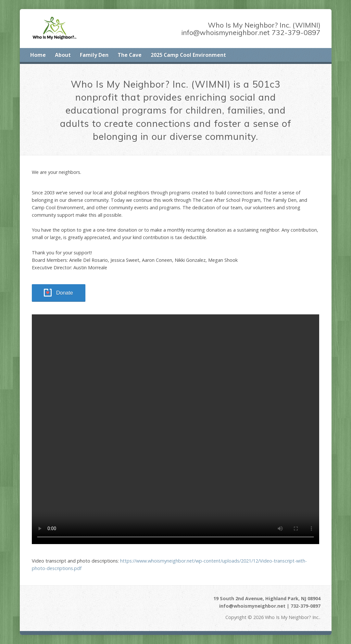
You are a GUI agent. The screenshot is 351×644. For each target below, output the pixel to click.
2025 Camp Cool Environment (188, 55)
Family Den (94, 55)
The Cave (130, 55)
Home (38, 55)
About (63, 55)
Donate (65, 293)
